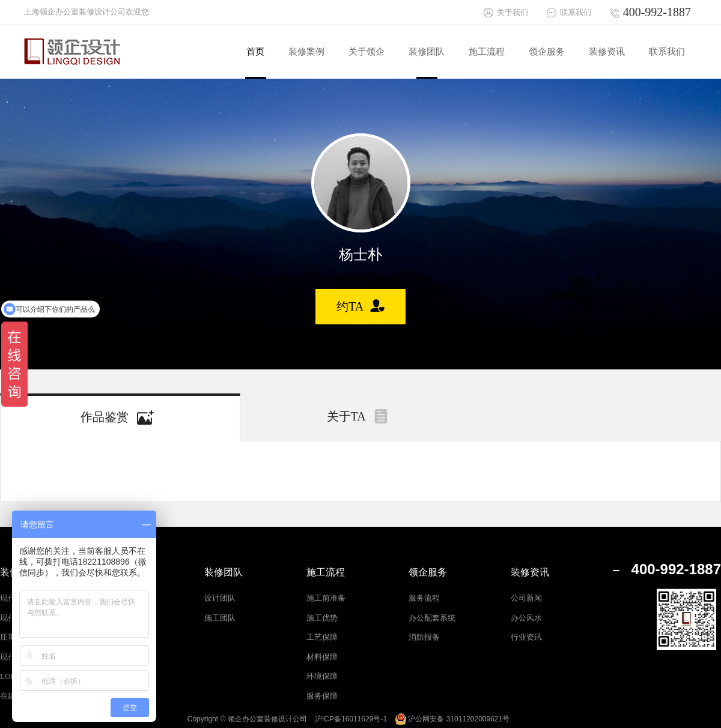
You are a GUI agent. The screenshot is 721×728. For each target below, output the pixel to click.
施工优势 (322, 618)
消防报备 (424, 637)
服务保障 (322, 696)
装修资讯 (530, 572)
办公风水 (526, 618)
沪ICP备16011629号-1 (351, 719)
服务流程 (424, 598)
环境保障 (322, 676)
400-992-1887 (657, 12)
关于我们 (513, 12)
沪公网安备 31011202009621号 (452, 719)
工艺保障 (322, 637)
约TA (350, 306)
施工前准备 (326, 598)
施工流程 (326, 572)
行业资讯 (526, 637)
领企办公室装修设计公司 (267, 719)
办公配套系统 (432, 618)
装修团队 (224, 572)
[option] (361, 183)
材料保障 (322, 657)
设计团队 (220, 598)
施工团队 (220, 618)
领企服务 (428, 572)
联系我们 (576, 12)
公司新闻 (526, 598)
